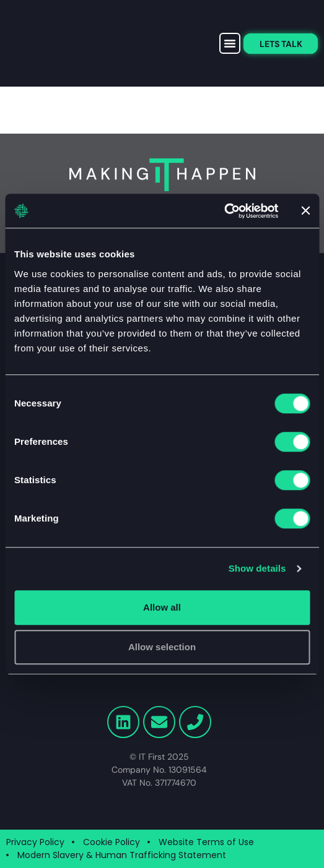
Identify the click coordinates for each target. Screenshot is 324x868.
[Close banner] (305, 211)
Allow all (162, 607)
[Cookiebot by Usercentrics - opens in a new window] (224, 211)
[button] (230, 43)
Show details (257, 568)
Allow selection (162, 647)
